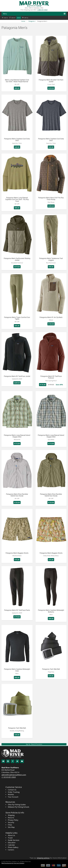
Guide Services (14, 840)
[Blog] (22, 761)
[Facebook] (13, 761)
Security (11, 822)
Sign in (6, 18)
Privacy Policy (13, 820)
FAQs (10, 825)
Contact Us (12, 790)
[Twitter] (17, 761)
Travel (10, 838)
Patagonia (32, 21)
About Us (11, 835)
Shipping (11, 815)
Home (23, 21)
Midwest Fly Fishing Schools (19, 807)
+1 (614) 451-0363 (9, 777)
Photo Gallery (13, 847)
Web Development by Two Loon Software (13, 863)
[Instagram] (8, 761)
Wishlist (11, 794)
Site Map (11, 827)
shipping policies (43, 858)
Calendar (11, 845)
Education (12, 843)
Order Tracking (14, 792)
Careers (11, 850)
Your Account (13, 797)
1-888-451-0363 (42, 10)
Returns (11, 818)
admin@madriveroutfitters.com (14, 775)
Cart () (26, 18)
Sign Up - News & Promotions (34, 744)
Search (19, 18)
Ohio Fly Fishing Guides (17, 805)
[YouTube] (3, 761)
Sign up (13, 18)
